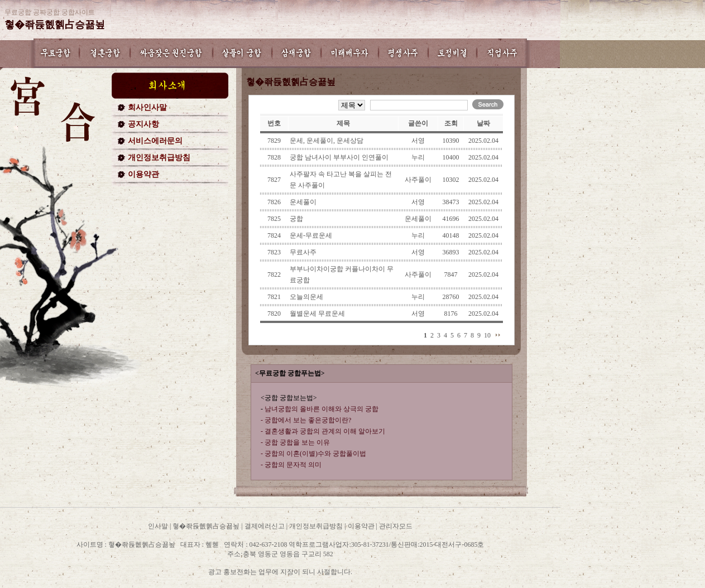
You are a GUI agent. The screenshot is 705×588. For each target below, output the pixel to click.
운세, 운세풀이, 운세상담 (327, 141)
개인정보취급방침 (159, 158)
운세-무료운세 (311, 235)
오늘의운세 (306, 297)
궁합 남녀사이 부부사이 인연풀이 (339, 157)
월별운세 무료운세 (317, 314)
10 (487, 335)
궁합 (296, 219)
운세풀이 (303, 202)
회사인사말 (147, 107)
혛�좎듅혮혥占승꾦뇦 (55, 25)
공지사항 (143, 124)
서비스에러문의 (155, 141)
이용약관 (143, 174)
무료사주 (303, 252)
